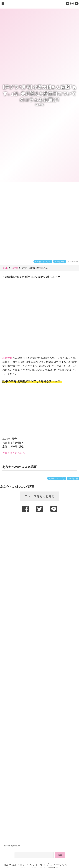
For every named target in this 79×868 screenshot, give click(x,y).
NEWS (40, 105)
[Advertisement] (40, 522)
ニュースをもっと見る (40, 496)
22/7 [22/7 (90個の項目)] (6, 865)
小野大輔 (60, 261)
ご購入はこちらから (14, 453)
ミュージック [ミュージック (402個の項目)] (59, 865)
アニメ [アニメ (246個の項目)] (21, 865)
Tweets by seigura (12, 846)
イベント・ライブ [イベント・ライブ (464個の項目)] (37, 865)
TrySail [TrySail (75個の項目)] (13, 865)
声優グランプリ (44, 261)
